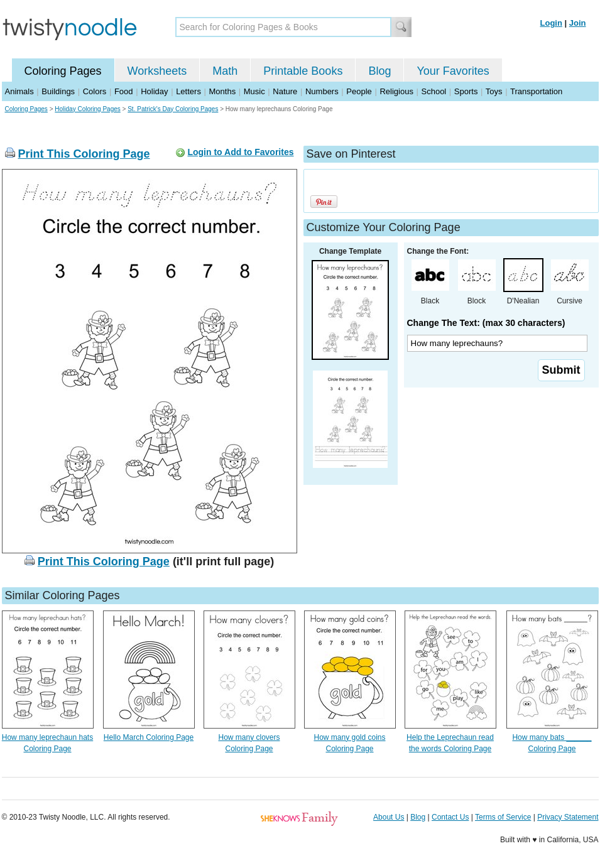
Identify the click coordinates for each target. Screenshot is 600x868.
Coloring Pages (63, 71)
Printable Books (303, 71)
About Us (389, 817)
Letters (188, 91)
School (434, 91)
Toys (494, 91)
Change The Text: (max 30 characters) (486, 323)
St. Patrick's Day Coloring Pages (173, 109)
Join (578, 23)
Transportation (536, 91)
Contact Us (450, 817)
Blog (379, 71)
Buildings (58, 91)
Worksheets (157, 71)
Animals (19, 91)
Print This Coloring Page (84, 154)
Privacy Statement (568, 817)
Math (225, 71)
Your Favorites (453, 71)
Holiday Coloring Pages (88, 109)
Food (124, 91)
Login (551, 23)
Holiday (154, 91)
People (359, 91)
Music (254, 91)
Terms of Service (503, 817)
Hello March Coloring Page (149, 737)
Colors (95, 91)
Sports (466, 91)
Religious (396, 91)
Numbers (322, 91)
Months (223, 91)
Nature (285, 91)
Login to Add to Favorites (240, 152)
